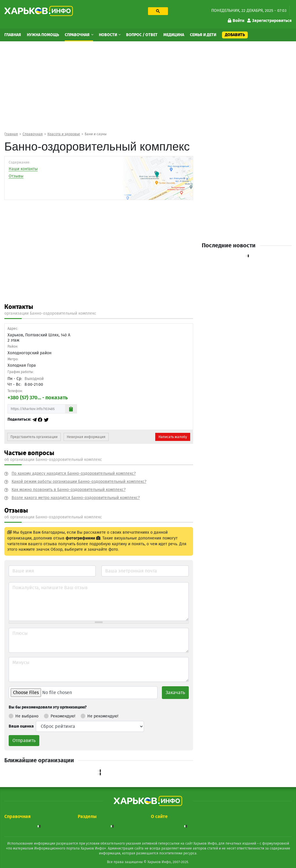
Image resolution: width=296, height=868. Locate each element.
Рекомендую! (60, 715)
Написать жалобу (173, 437)
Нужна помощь (43, 35)
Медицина (174, 35)
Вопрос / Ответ (142, 35)
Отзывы (16, 176)
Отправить (24, 741)
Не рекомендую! (99, 715)
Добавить (235, 35)
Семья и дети (203, 35)
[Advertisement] (148, 86)
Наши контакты (23, 169)
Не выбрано (24, 715)
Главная (13, 35)
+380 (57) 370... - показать (38, 398)
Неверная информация (86, 437)
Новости (108, 35)
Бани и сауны (96, 134)
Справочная (78, 35)
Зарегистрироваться (269, 21)
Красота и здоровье (64, 134)
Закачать (175, 693)
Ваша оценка (21, 726)
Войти (236, 21)
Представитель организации (34, 437)
